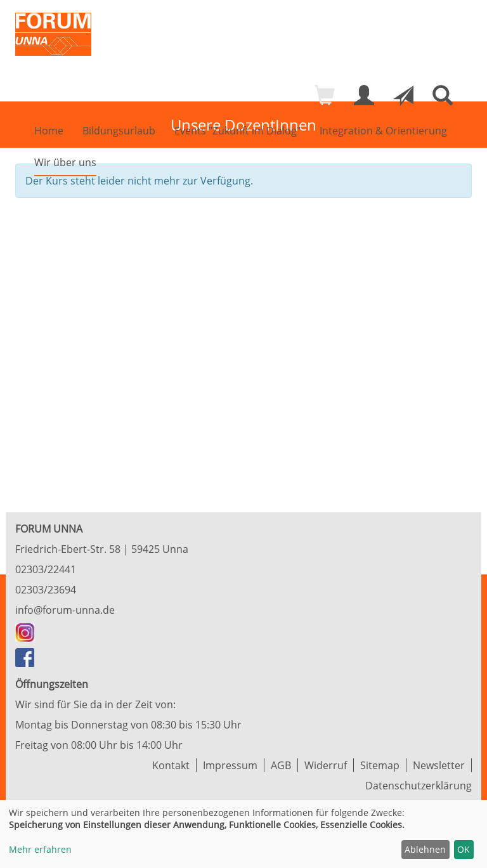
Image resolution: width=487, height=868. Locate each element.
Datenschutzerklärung (419, 786)
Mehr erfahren (40, 849)
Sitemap (380, 765)
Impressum (230, 765)
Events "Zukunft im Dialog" (237, 131)
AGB (281, 765)
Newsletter (439, 765)
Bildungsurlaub (119, 131)
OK (464, 849)
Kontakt (171, 765)
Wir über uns (65, 162)
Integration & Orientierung (383, 131)
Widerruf (326, 765)
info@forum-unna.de (65, 610)
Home (49, 131)
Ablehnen (425, 849)
